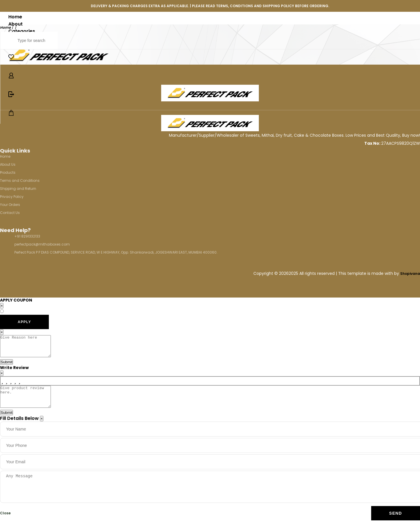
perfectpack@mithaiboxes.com (42, 244)
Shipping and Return (18, 189)
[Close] (42, 427)
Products (8, 172)
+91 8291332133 (27, 236)
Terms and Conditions (20, 180)
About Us (8, 164)
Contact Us (10, 213)
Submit (6, 366)
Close (5, 522)
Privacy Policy (12, 197)
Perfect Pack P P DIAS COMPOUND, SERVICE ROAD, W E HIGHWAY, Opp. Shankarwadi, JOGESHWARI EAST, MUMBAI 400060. (116, 252)
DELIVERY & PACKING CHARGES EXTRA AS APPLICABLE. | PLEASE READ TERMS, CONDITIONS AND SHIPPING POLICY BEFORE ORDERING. (210, 6)
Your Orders (10, 205)
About (16, 24)
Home (15, 17)
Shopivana (410, 274)
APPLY (24, 322)
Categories (22, 31)
